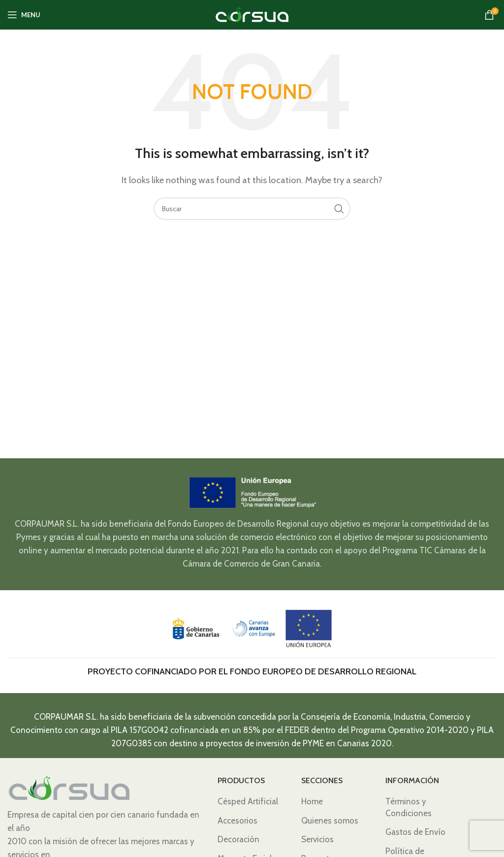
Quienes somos (330, 821)
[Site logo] (252, 14)
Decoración (238, 839)
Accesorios (237, 821)
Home (312, 801)
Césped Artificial (248, 801)
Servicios (317, 839)
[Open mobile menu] (24, 15)
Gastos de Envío (415, 832)
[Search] (252, 209)
